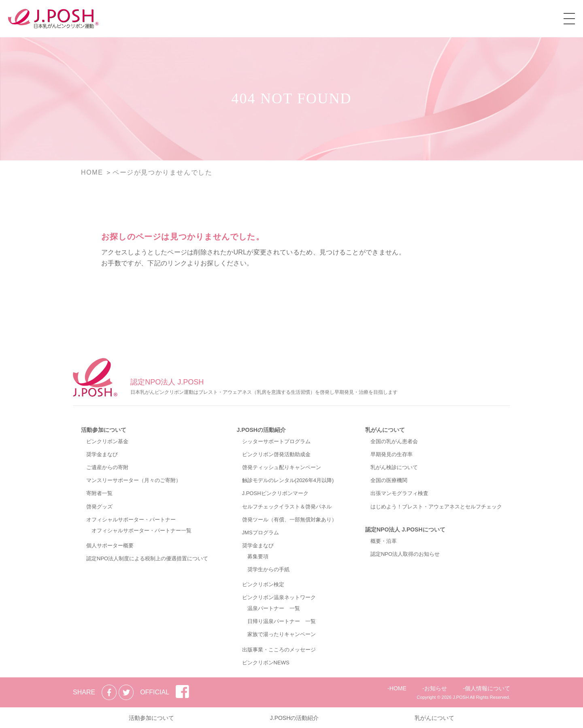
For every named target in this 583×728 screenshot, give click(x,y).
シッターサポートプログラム (276, 441)
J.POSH (461, 697)
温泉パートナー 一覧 (274, 608)
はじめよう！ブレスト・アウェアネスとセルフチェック (436, 507)
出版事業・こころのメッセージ (279, 650)
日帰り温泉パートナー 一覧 (282, 621)
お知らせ (436, 688)
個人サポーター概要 (110, 545)
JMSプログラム (261, 533)
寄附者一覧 (99, 493)
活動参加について (104, 430)
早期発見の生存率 (392, 454)
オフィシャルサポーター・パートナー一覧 (141, 531)
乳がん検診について (394, 467)
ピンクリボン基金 (107, 441)
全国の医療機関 (389, 480)
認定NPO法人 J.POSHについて (405, 529)
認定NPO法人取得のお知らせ (405, 554)
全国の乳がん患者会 (394, 441)
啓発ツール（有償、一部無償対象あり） (289, 520)
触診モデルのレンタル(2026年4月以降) (288, 480)
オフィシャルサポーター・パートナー (131, 520)
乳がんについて (385, 430)
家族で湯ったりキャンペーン (282, 634)
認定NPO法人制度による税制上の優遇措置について (147, 558)
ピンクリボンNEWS (266, 663)
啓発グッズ (99, 507)
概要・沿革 (384, 541)
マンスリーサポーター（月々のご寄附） (134, 480)
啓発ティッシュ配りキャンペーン (282, 467)
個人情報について (487, 688)
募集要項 (258, 556)
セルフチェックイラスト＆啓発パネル (287, 507)
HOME (398, 688)
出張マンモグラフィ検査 (399, 493)
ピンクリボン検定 (263, 584)
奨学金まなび (102, 454)
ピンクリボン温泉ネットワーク (279, 597)
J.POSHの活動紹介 (261, 430)
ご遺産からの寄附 (107, 467)
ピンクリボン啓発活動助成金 (276, 454)
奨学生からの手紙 (268, 569)
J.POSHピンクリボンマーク (275, 493)
